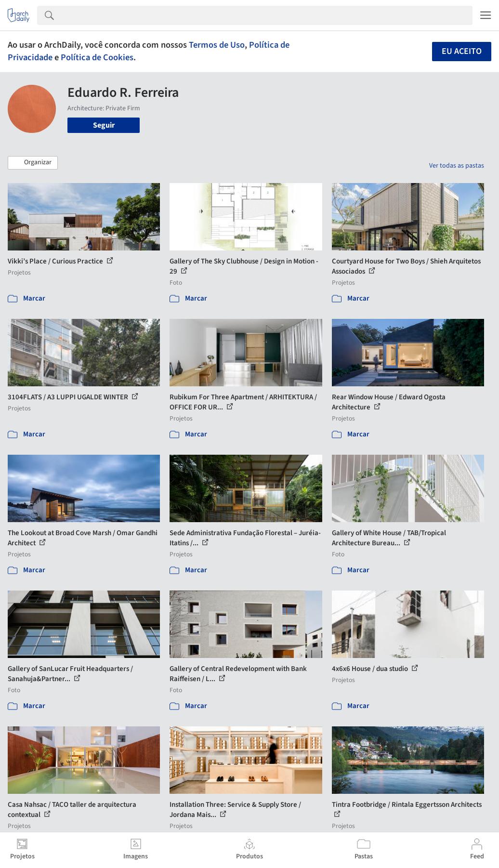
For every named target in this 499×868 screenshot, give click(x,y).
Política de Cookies (97, 57)
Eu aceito (462, 51)
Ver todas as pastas (457, 166)
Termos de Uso (217, 45)
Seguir (104, 125)
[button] (33, 163)
